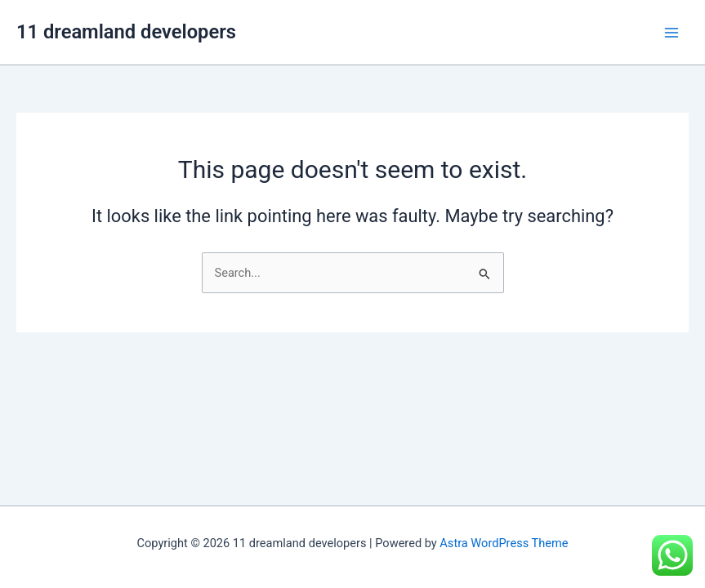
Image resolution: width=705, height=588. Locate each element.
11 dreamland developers (126, 32)
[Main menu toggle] (672, 33)
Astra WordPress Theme (504, 543)
